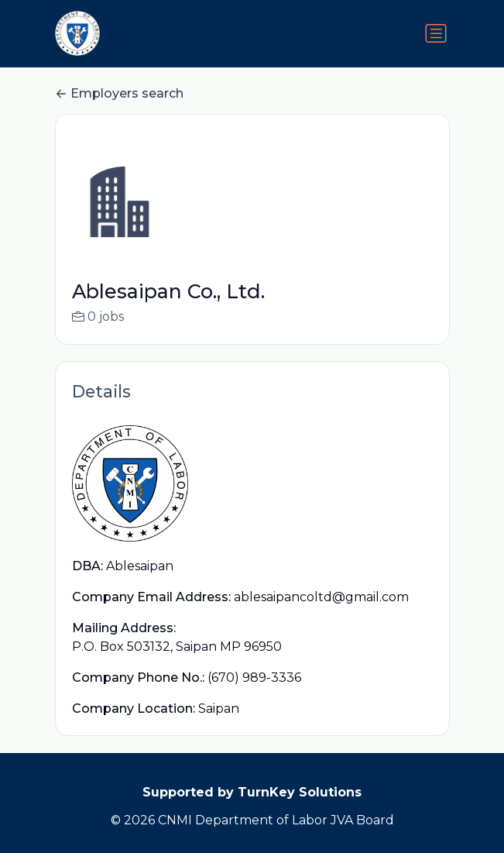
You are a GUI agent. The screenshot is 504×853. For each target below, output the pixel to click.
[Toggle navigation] (436, 33)
